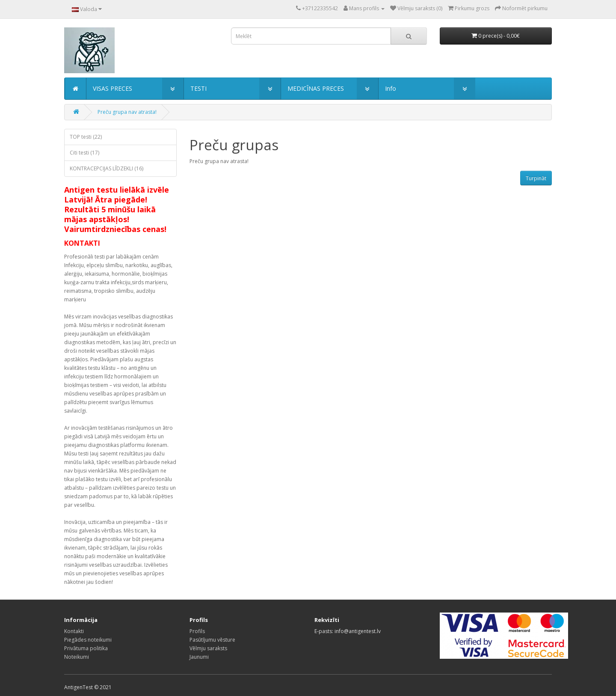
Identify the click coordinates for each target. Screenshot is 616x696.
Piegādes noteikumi (88, 640)
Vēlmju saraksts (208, 648)
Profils (197, 631)
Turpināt (536, 178)
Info (391, 88)
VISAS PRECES (113, 88)
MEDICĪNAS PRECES (316, 88)
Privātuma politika (86, 648)
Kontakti (74, 631)
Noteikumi (77, 657)
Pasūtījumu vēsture (212, 640)
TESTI (198, 88)
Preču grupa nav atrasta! (127, 112)
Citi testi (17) (84, 153)
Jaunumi (199, 657)
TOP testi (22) (86, 137)
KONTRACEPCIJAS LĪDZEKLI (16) (107, 168)
